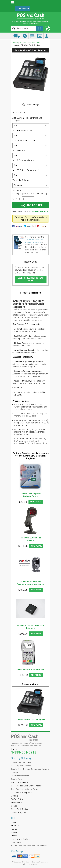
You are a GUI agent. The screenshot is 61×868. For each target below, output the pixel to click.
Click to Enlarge (32, 105)
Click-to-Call (23, 9)
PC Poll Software (18, 799)
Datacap (15, 796)
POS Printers (17, 803)
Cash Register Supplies (21, 792)
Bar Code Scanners (20, 782)
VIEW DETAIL (36, 502)
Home (15, 43)
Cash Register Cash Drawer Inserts (26, 786)
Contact (15, 832)
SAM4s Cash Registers (30, 43)
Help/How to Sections (21, 839)
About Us (15, 826)
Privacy (14, 836)
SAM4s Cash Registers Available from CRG (30, 846)
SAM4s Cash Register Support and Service (30, 769)
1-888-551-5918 (40, 211)
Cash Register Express (21, 766)
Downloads (16, 842)
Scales (14, 806)
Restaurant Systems (20, 776)
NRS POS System (19, 813)
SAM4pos (15, 772)
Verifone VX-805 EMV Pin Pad (31, 670)
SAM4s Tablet (17, 779)
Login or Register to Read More (30, 279)
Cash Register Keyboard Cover (25, 789)
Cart (47, 28)
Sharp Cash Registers (21, 809)
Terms (14, 829)
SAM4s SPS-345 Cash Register (31, 719)
